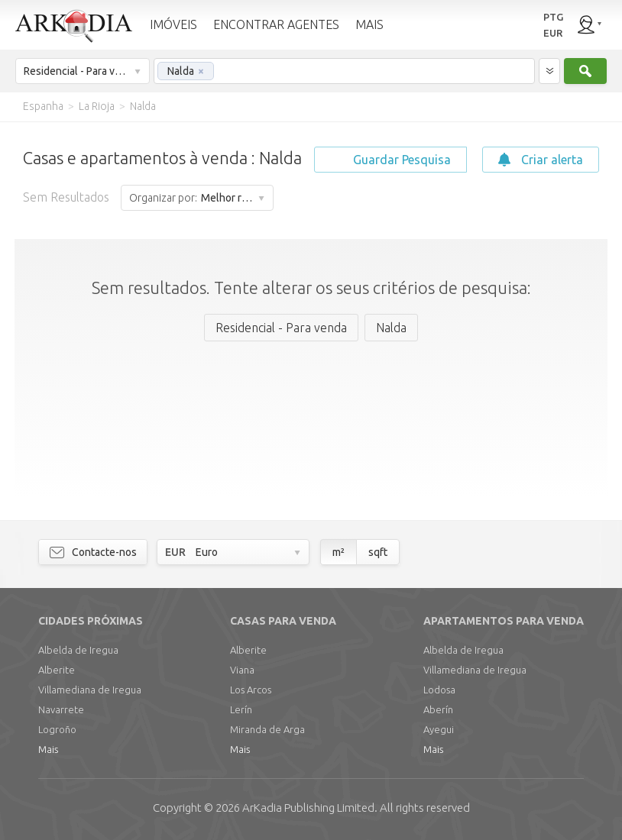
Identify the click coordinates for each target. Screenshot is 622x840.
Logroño (57, 729)
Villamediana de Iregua (90, 690)
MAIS (369, 24)
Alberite (57, 670)
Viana (242, 670)
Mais (48, 749)
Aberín (438, 709)
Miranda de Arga (267, 729)
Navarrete (61, 709)
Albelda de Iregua (78, 650)
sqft (378, 552)
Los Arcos (251, 690)
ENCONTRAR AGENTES (276, 24)
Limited (308, 808)
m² (339, 552)
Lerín (241, 709)
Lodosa (439, 690)
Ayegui (439, 729)
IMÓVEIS (173, 24)
